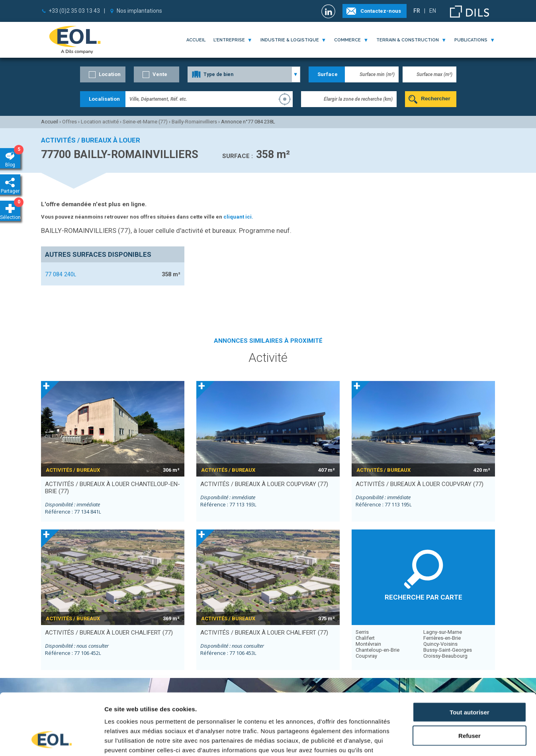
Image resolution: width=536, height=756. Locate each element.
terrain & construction (408, 40)
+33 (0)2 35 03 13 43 (74, 11)
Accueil (196, 40)
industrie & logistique (290, 40)
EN (433, 11)
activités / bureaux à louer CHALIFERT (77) (109, 633)
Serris (362, 632)
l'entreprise (229, 40)
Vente (160, 74)
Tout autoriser (469, 657)
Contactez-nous (381, 11)
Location (110, 74)
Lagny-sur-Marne (443, 632)
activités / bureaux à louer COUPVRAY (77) (264, 484)
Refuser (469, 681)
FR (417, 11)
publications (471, 40)
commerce (347, 40)
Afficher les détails (439, 740)
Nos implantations (139, 11)
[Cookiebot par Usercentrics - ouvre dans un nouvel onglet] (52, 740)
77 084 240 (61, 274)
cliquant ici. (238, 217)
